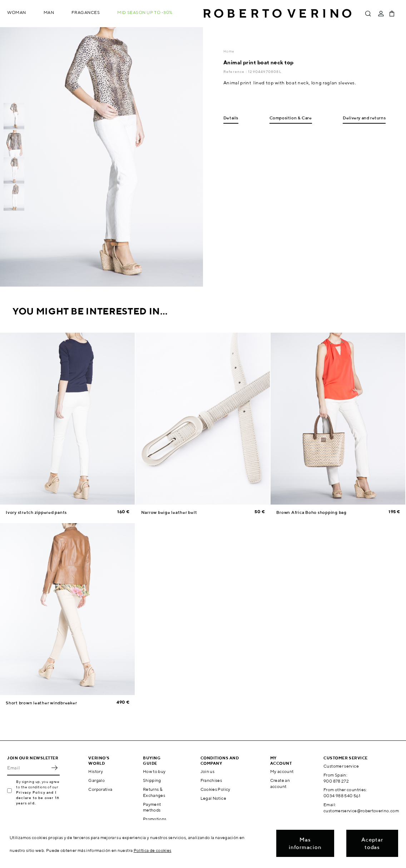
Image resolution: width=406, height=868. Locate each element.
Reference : (236, 71)
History (96, 771)
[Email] (28, 768)
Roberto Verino (277, 14)
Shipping (152, 780)
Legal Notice (213, 798)
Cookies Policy (216, 789)
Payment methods (152, 807)
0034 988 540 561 (342, 796)
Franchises (211, 780)
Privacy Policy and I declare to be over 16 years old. (38, 798)
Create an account (280, 783)
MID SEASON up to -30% (145, 12)
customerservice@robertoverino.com (361, 811)
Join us (208, 771)
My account (282, 771)
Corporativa (100, 789)
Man (49, 12)
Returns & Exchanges (154, 792)
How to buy (154, 771)
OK (54, 768)
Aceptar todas (372, 843)
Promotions (155, 819)
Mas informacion (305, 843)
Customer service (341, 766)
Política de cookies (153, 850)
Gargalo (96, 780)
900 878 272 (336, 781)
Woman (17, 12)
